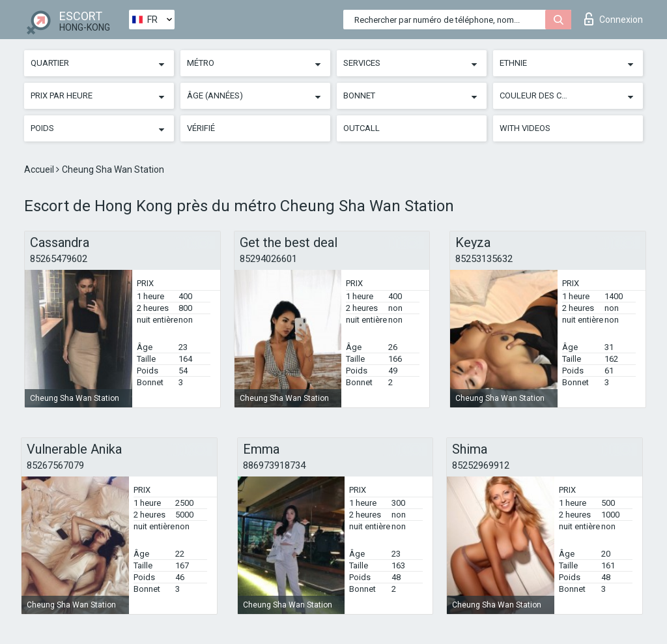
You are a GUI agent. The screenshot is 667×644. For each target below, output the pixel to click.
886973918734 (274, 465)
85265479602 (59, 259)
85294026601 (268, 259)
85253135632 (484, 259)
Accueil (40, 169)
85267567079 (55, 465)
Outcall (362, 128)
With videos (525, 128)
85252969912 (481, 465)
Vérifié (201, 128)
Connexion (614, 19)
